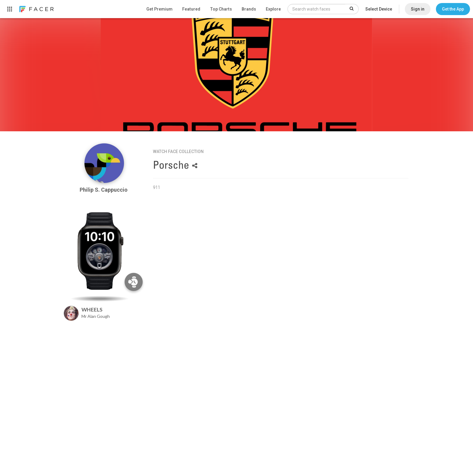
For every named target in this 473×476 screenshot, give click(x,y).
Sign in (418, 9)
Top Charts (221, 9)
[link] (36, 9)
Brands (249, 9)
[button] (453, 9)
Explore (273, 9)
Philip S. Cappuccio (104, 190)
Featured (191, 9)
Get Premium (159, 9)
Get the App (453, 9)
